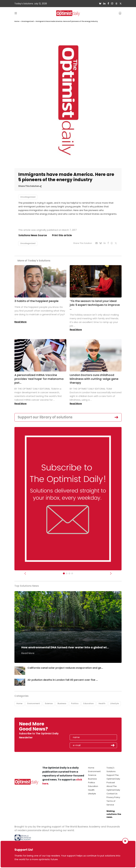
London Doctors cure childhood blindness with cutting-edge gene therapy (94, 379)
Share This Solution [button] (30, 186)
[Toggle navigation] (16, 13)
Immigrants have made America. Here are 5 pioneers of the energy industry (67, 21)
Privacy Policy (113, 797)
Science (49, 704)
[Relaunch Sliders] (72, 573)
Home (17, 21)
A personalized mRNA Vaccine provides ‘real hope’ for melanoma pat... (39, 379)
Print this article (62, 235)
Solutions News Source (33, 235)
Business (62, 704)
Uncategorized (27, 21)
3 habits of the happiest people (36, 301)
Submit (113, 745)
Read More (20, 322)
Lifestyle (115, 704)
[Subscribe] (64, 573)
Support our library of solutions (45, 417)
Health (102, 704)
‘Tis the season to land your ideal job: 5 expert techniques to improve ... (95, 305)
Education (88, 704)
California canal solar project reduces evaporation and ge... (65, 668)
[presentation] (87, 727)
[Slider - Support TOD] (69, 573)
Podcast (111, 783)
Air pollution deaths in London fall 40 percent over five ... (63, 680)
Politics (75, 704)
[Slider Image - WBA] (67, 573)
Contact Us (112, 794)
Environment (34, 704)
